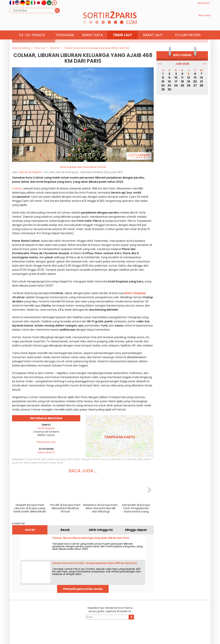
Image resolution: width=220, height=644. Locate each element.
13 (195, 78)
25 (182, 85)
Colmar (17, 188)
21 (201, 82)
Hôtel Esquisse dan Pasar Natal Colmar (83, 167)
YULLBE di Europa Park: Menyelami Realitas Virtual (65, 508)
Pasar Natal (33, 459)
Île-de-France (32, 41)
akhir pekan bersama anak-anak (43, 463)
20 (195, 82)
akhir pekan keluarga (53, 459)
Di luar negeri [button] (188, 41)
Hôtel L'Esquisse (135, 293)
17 (176, 82)
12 (189, 78)
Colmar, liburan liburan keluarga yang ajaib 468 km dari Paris (91, 538)
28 (201, 85)
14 (201, 78)
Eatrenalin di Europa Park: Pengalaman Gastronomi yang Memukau (136, 508)
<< (160, 64)
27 (195, 85)
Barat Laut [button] (153, 41)
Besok (65, 530)
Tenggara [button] (65, 41)
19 (189, 82)
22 (163, 85)
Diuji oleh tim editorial (123, 459)
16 (169, 82)
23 (169, 85)
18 (182, 82)
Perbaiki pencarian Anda (83, 589)
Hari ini (30, 530)
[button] (18, 115)
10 (176, 78)
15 (163, 82)
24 (176, 85)
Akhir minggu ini (101, 530)
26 (189, 85)
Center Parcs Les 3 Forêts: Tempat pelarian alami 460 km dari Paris (95, 563)
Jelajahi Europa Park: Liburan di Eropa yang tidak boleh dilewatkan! (30, 508)
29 (163, 89)
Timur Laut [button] (123, 41)
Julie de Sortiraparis (30, 172)
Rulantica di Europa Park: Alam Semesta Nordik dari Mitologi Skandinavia (101, 508)
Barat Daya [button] (92, 41)
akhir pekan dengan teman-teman (88, 459)
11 (182, 78)
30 (169, 89)
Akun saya (204, 19)
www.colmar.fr (46, 452)
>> (205, 64)
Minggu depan (136, 530)
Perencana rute (46, 442)
